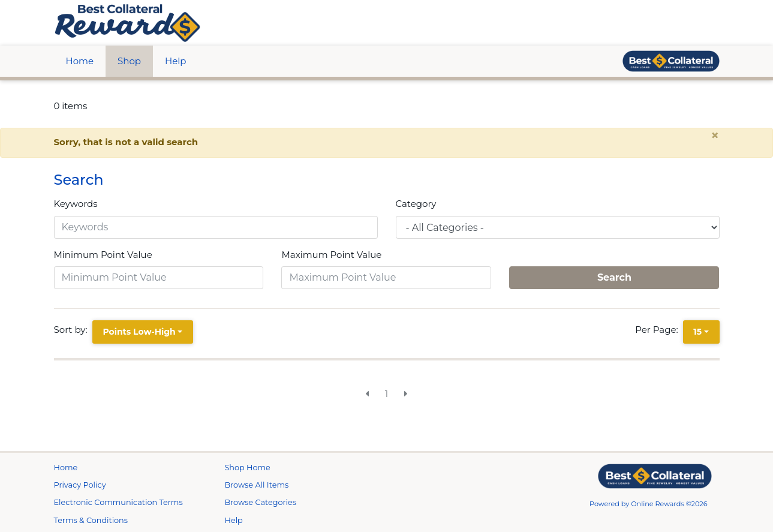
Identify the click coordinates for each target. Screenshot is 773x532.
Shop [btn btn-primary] (129, 61)
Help (175, 61)
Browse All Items (257, 485)
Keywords (76, 204)
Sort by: (73, 330)
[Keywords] (216, 227)
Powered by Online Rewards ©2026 (649, 504)
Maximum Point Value (331, 255)
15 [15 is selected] (697, 332)
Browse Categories (261, 502)
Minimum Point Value (103, 255)
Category (416, 204)
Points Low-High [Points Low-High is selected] (139, 332)
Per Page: (659, 330)
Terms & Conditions (91, 520)
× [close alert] (715, 136)
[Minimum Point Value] (159, 278)
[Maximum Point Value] (386, 278)
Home (80, 61)
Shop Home (248, 468)
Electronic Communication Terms (118, 502)
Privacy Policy (80, 485)
